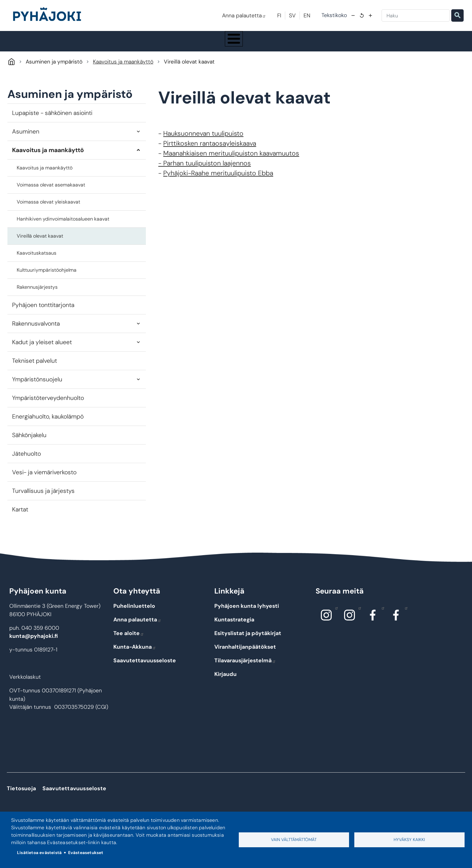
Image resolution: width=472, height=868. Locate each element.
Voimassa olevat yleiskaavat (48, 207)
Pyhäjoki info (72, 44)
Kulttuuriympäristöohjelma (47, 276)
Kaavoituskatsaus (37, 259)
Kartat (20, 515)
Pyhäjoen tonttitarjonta (43, 311)
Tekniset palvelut (35, 367)
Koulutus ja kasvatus (193, 44)
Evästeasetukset (86, 853)
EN (307, 15)
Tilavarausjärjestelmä (245, 666)
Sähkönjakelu (29, 441)
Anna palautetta (244, 15)
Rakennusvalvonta (36, 329)
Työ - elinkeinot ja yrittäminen (378, 44)
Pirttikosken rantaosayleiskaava (210, 149)
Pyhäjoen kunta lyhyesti (247, 612)
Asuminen (26, 137)
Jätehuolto (26, 460)
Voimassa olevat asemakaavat (51, 190)
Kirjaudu (225, 680)
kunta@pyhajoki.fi (34, 642)
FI (279, 15)
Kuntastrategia (234, 625)
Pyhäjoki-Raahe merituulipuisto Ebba (218, 179)
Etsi (457, 15)
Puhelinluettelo (134, 612)
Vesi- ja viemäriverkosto (44, 478)
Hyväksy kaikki (409, 840)
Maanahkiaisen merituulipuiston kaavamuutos (231, 159)
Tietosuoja (21, 794)
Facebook (381, 614)
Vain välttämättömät (294, 840)
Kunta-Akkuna (135, 653)
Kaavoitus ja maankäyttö (123, 68)
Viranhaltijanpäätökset (245, 653)
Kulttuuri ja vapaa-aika (314, 44)
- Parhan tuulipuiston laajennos (205, 169)
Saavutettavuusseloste (145, 666)
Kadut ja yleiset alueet (42, 348)
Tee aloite (129, 639)
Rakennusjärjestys (37, 293)
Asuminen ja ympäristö (131, 44)
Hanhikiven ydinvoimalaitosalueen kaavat (63, 224)
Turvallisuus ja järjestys (43, 497)
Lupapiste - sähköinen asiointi (52, 118)
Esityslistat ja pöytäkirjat (248, 639)
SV (292, 15)
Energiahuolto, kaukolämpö (48, 422)
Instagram (335, 614)
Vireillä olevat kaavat (40, 241)
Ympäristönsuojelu (37, 385)
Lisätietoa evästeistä (39, 853)
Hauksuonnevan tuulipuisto (203, 139)
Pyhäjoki (11, 67)
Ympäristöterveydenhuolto (48, 404)
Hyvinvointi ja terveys (253, 44)
